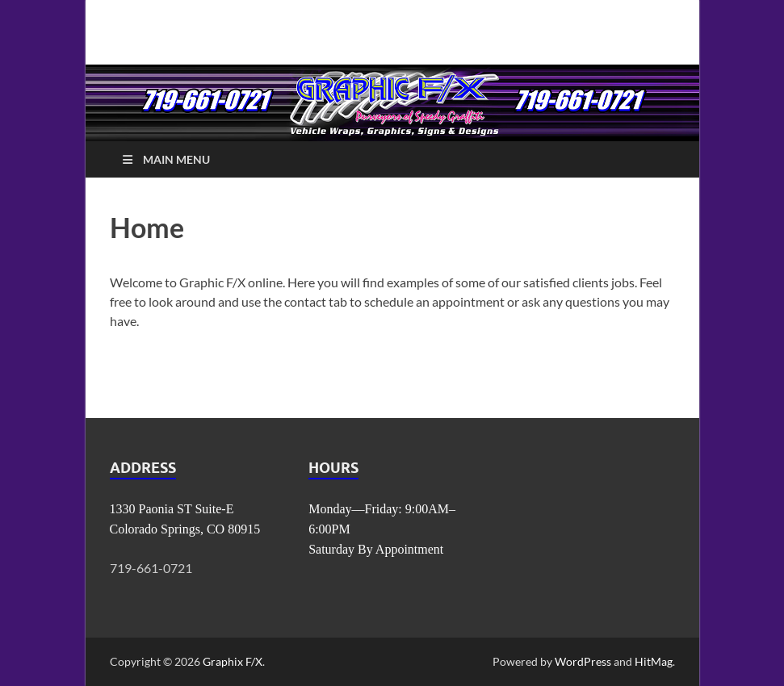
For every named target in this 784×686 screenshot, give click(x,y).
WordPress (583, 661)
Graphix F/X (233, 661)
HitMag (654, 661)
